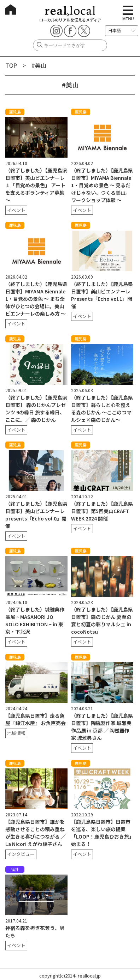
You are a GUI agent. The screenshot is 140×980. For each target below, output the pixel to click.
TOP (11, 65)
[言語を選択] (122, 31)
